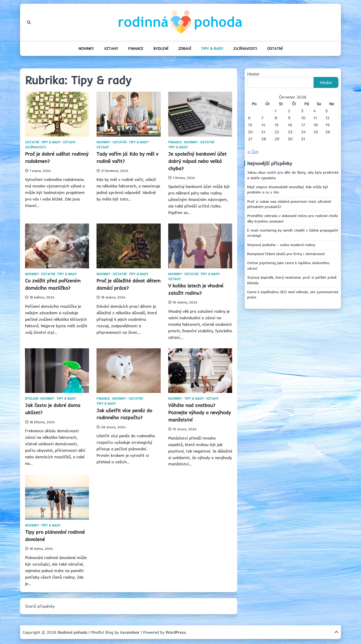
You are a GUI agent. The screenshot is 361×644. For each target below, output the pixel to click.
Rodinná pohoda (73, 632)
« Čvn (253, 152)
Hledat (253, 74)
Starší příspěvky (40, 606)
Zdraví (185, 48)
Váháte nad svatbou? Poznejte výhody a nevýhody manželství (200, 413)
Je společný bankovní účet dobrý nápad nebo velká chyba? (197, 161)
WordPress (176, 632)
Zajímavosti (245, 48)
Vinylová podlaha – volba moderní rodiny (281, 245)
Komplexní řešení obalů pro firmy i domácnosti (286, 254)
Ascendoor (130, 632)
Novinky (86, 48)
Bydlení (161, 48)
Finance (136, 48)
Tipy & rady (212, 48)
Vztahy (111, 48)
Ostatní (275, 48)
